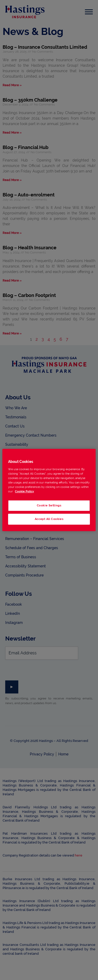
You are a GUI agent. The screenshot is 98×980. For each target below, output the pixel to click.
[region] (49, 490)
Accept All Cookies (49, 519)
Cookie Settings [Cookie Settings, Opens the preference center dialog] (49, 505)
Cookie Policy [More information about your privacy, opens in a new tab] (24, 491)
